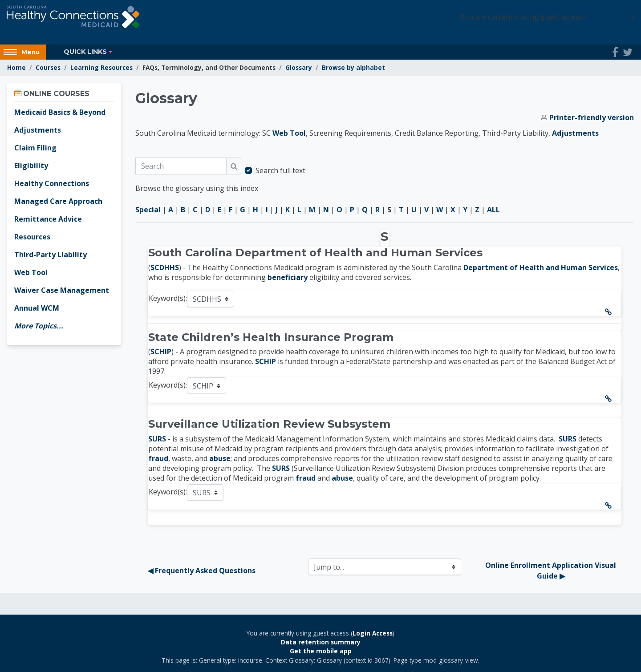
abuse (220, 458)
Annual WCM (37, 308)
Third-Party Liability (51, 255)
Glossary (299, 67)
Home (16, 67)
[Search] (181, 166)
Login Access (609, 17)
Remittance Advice (48, 219)
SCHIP (161, 352)
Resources (32, 237)
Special (148, 210)
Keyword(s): (168, 298)
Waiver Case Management (62, 290)
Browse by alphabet (353, 67)
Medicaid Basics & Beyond (60, 112)
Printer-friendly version (592, 117)
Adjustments (575, 133)
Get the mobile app (321, 651)
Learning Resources (101, 67)
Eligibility (31, 166)
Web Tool (289, 133)
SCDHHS (165, 267)
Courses (48, 67)
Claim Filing (35, 148)
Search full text (280, 170)
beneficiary (288, 277)
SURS (157, 439)
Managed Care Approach (58, 201)
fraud (158, 458)
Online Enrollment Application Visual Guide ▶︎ (552, 571)
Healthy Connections (52, 183)
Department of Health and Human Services (541, 267)
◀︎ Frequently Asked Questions (202, 571)
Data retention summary (321, 642)
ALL (493, 210)
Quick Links (85, 52)
